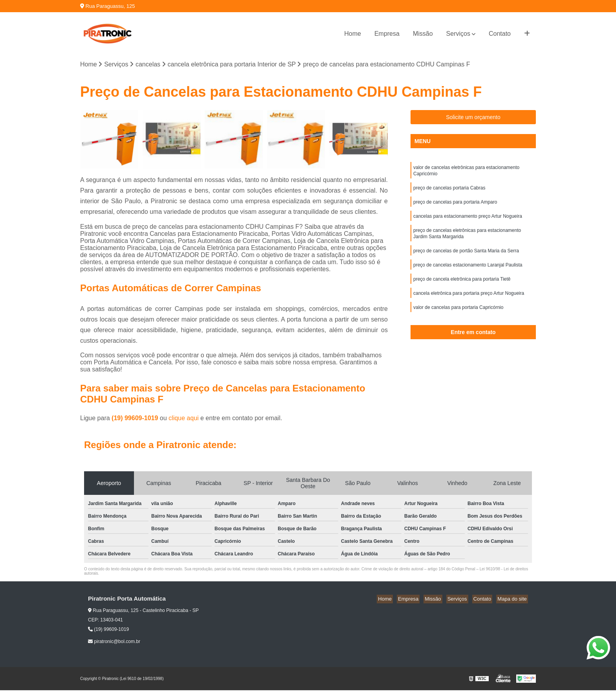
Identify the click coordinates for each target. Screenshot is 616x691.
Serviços (458, 34)
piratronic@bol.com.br (114, 642)
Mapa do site (513, 600)
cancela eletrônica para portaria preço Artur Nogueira (469, 302)
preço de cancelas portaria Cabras (449, 191)
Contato (500, 34)
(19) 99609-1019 (136, 419)
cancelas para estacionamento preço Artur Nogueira (468, 221)
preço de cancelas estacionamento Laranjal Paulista (468, 272)
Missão (423, 34)
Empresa (387, 34)
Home (353, 34)
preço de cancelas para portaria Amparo (455, 206)
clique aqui (184, 419)
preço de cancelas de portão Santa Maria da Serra (466, 257)
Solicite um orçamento (473, 118)
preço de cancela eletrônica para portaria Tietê (462, 287)
